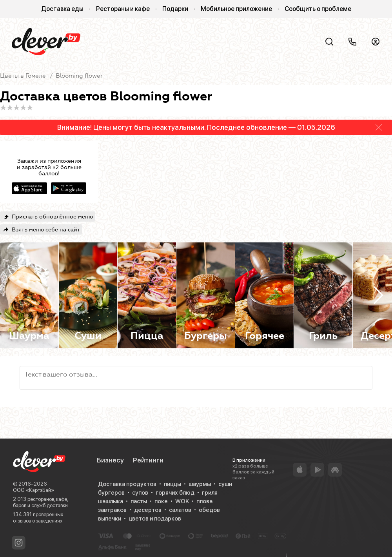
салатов (180, 510)
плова (204, 501)
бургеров (111, 493)
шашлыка (111, 501)
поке (161, 501)
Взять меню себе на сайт (46, 229)
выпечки (110, 519)
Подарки (175, 9)
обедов (209, 510)
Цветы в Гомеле (23, 76)
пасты (139, 501)
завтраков (112, 510)
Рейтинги (148, 460)
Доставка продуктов (127, 484)
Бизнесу (110, 460)
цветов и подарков (155, 519)
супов (140, 493)
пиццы (172, 484)
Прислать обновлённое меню (52, 217)
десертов (148, 510)
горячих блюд (175, 493)
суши (225, 484)
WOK (182, 501)
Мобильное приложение (236, 9)
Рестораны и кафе (123, 9)
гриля (210, 493)
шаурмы (200, 484)
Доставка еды (62, 9)
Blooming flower (79, 76)
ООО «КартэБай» (34, 490)
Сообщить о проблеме (318, 9)
